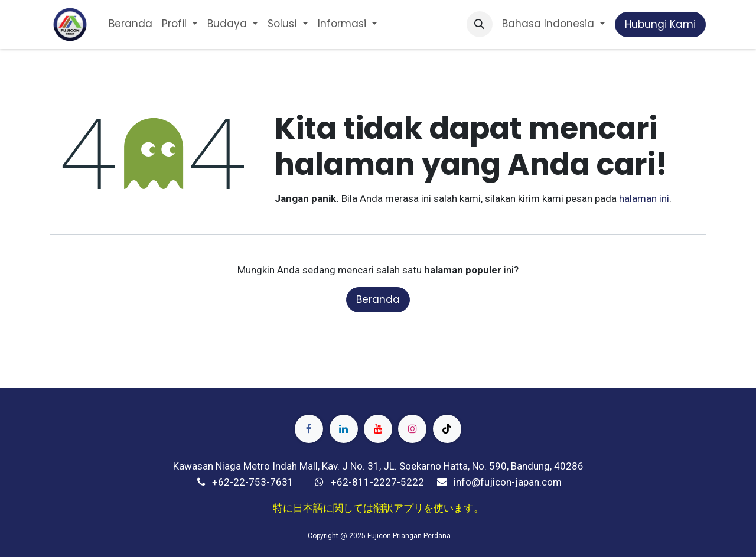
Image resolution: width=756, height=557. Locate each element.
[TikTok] (447, 429)
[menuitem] (131, 24)
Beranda (378, 299)
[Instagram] (412, 429)
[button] (480, 24)
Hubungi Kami (660, 24)
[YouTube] (378, 429)
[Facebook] (309, 429)
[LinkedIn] (344, 429)
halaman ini (644, 198)
